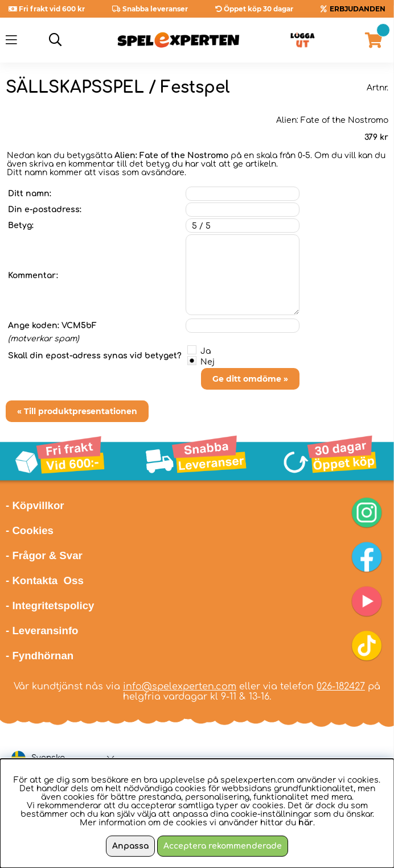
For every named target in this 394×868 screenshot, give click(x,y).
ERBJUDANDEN (358, 9)
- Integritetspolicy (50, 605)
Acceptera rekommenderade (223, 846)
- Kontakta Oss (45, 580)
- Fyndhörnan (40, 656)
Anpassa (130, 846)
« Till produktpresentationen (77, 411)
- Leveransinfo (42, 631)
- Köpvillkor (35, 505)
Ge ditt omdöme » (250, 379)
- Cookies (30, 530)
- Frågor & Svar (44, 555)
